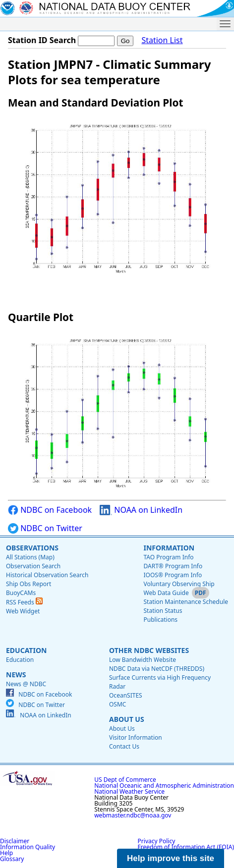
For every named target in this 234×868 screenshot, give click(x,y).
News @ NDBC (26, 684)
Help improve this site (171, 858)
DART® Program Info (173, 566)
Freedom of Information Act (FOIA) (186, 847)
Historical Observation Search (47, 575)
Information (169, 548)
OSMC (117, 704)
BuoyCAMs (21, 593)
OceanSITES (126, 695)
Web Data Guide (166, 593)
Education (26, 650)
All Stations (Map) (30, 557)
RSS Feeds (24, 602)
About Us (127, 719)
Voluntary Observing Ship (179, 584)
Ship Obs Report (29, 584)
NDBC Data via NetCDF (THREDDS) (157, 669)
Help (6, 853)
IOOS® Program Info (173, 575)
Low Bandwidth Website (143, 660)
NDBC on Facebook (50, 510)
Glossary (12, 859)
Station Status (163, 611)
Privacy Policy (157, 841)
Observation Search (33, 566)
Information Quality (28, 847)
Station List (162, 40)
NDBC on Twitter (45, 528)
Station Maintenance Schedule (186, 602)
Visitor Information (136, 737)
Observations (32, 548)
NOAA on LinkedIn (141, 510)
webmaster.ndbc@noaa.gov (133, 815)
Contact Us (124, 746)
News (16, 675)
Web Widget (23, 611)
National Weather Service (129, 791)
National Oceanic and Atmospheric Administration (164, 786)
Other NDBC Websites (149, 650)
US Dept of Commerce (125, 780)
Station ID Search (42, 40)
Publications (160, 620)
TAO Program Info (168, 557)
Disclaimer (15, 841)
